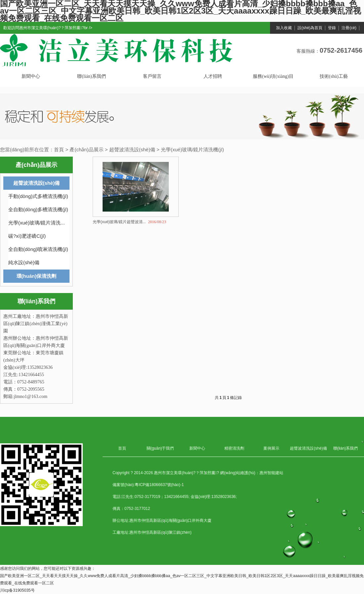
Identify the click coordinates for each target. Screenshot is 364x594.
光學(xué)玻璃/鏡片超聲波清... (119, 222)
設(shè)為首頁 (310, 28)
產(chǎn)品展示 (86, 149)
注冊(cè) (349, 28)
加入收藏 (284, 28)
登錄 (332, 28)
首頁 (59, 149)
